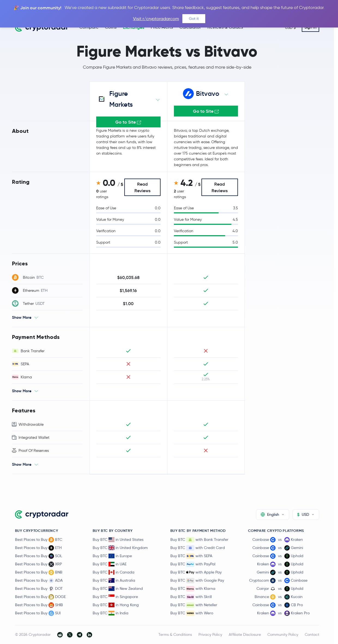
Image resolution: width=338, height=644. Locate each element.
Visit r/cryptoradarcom (156, 19)
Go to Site (206, 111)
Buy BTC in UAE (110, 564)
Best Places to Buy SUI (38, 613)
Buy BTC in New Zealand (118, 588)
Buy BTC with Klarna (193, 589)
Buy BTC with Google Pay (197, 581)
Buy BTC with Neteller (194, 605)
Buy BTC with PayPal (193, 564)
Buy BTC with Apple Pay (196, 572)
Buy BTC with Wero (192, 613)
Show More (22, 317)
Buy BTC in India (111, 613)
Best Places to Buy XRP (38, 564)
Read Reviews (142, 187)
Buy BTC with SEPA (191, 556)
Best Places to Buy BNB (39, 572)
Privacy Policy (210, 634)
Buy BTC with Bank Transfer (199, 540)
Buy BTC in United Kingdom (120, 548)
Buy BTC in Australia (114, 580)
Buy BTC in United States (118, 539)
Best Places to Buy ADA (39, 581)
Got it (194, 19)
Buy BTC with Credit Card (198, 548)
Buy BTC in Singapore (115, 597)
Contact (312, 634)
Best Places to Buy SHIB (39, 605)
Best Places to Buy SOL (39, 556)
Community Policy (283, 634)
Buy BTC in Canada (114, 572)
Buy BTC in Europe (112, 556)
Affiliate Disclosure (245, 634)
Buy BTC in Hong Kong (116, 605)
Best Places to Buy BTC (39, 540)
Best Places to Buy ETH (38, 548)
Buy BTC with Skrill (191, 597)
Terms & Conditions (175, 634)
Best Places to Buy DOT (39, 589)
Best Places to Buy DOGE (40, 597)
